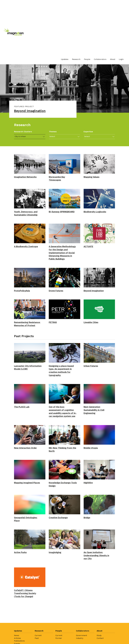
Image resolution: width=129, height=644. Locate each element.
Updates (65, 59)
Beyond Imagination (31, 111)
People (87, 59)
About (113, 59)
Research (76, 59)
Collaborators (100, 59)
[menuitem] (65, 59)
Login (121, 59)
